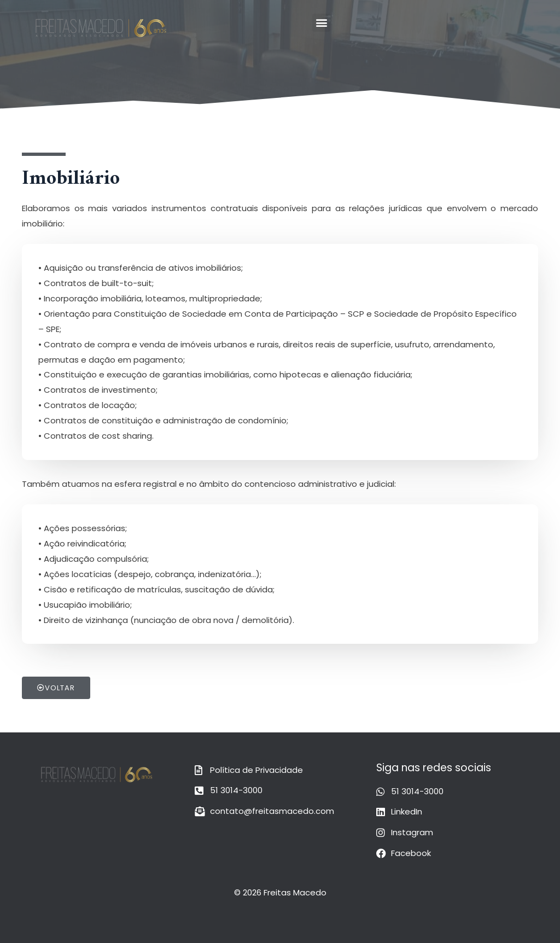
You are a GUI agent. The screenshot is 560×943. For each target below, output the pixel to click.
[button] (321, 23)
